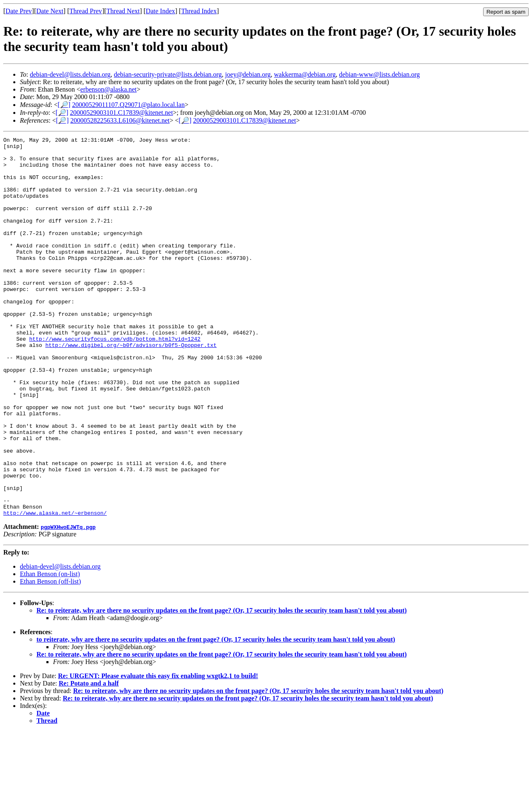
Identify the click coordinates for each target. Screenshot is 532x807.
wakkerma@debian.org (305, 74)
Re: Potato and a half (89, 759)
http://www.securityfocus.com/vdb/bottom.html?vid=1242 (115, 380)
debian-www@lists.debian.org (379, 74)
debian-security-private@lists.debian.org (168, 74)
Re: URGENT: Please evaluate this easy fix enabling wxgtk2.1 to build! (158, 752)
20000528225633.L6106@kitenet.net (120, 120)
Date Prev (19, 11)
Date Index (161, 11)
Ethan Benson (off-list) (50, 657)
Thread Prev (86, 11)
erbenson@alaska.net (109, 89)
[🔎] (64, 105)
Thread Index (199, 11)
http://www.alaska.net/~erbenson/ (55, 589)
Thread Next (123, 11)
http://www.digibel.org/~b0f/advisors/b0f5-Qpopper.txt (131, 387)
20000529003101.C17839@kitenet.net (122, 113)
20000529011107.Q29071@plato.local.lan (128, 105)
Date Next (50, 11)
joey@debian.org (248, 74)
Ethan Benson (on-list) (50, 650)
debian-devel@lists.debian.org (70, 74)
